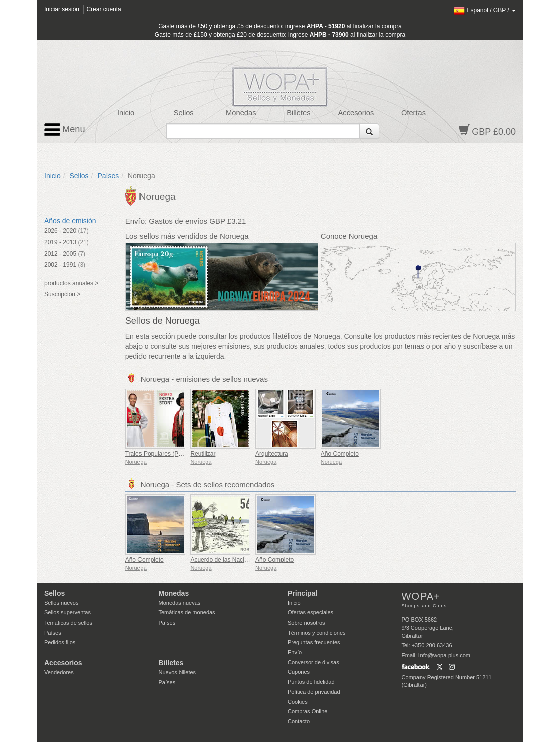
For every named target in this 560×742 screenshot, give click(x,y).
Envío (295, 652)
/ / (485, 10)
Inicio (126, 113)
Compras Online (307, 711)
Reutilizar (203, 454)
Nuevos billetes (177, 672)
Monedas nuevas (180, 603)
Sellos (184, 113)
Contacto (299, 721)
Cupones (299, 672)
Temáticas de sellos (68, 623)
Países (108, 176)
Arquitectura (272, 454)
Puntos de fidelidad (311, 682)
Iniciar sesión (62, 9)
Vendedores (59, 672)
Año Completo (340, 454)
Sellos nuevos (61, 603)
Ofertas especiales (310, 612)
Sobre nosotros (306, 623)
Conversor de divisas (313, 662)
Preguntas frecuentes (314, 642)
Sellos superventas (67, 612)
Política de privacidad (314, 692)
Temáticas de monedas (187, 612)
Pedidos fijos (60, 642)
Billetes (298, 113)
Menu (65, 130)
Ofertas (413, 113)
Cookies (298, 702)
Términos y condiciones (317, 633)
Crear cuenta (104, 9)
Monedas (241, 113)
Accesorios (356, 113)
